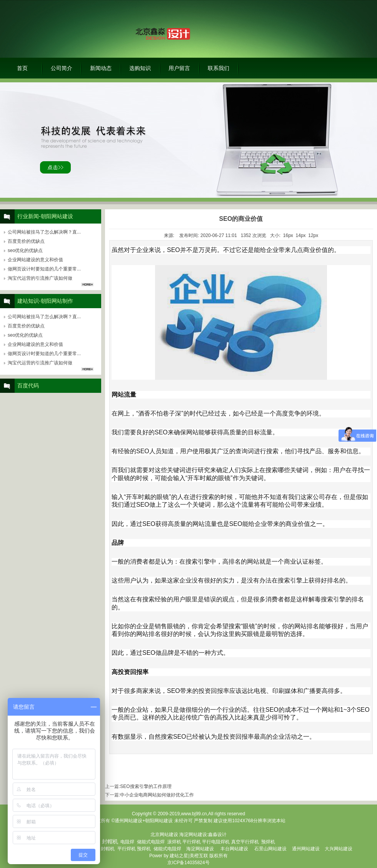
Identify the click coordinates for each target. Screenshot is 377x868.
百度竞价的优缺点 (26, 241)
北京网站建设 (164, 835)
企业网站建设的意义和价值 (35, 260)
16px (288, 235)
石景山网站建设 (270, 849)
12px (313, 235)
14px (301, 235)
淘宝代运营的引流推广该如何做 (40, 278)
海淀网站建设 (193, 835)
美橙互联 (199, 856)
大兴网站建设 (339, 849)
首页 (22, 68)
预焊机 (268, 842)
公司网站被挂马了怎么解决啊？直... (44, 232)
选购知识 (140, 68)
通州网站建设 (306, 849)
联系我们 (219, 68)
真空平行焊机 (245, 842)
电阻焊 (127, 842)
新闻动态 (101, 68)
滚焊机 (174, 842)
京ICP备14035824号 (188, 863)
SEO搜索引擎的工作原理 (146, 786)
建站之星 (179, 856)
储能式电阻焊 (151, 842)
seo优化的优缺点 (25, 250)
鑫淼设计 (217, 835)
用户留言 (179, 68)
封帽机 (108, 849)
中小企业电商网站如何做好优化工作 (157, 795)
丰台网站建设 (234, 849)
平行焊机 (192, 842)
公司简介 (62, 68)
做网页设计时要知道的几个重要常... (44, 269)
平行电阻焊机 (216, 842)
